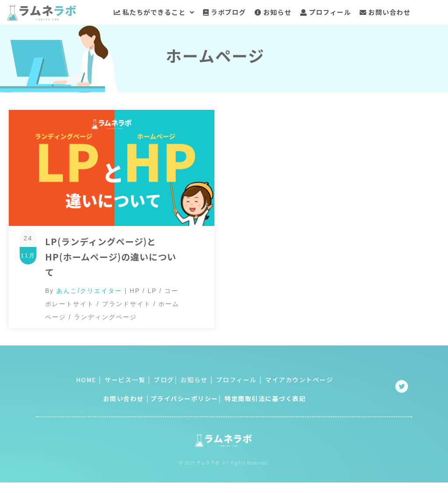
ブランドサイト (126, 306)
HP (135, 293)
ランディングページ (105, 320)
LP (152, 293)
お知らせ (193, 382)
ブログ (164, 382)
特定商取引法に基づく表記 (265, 401)
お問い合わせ (124, 401)
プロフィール (235, 382)
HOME (86, 382)
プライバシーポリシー (184, 401)
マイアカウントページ (299, 382)
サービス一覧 (125, 382)
